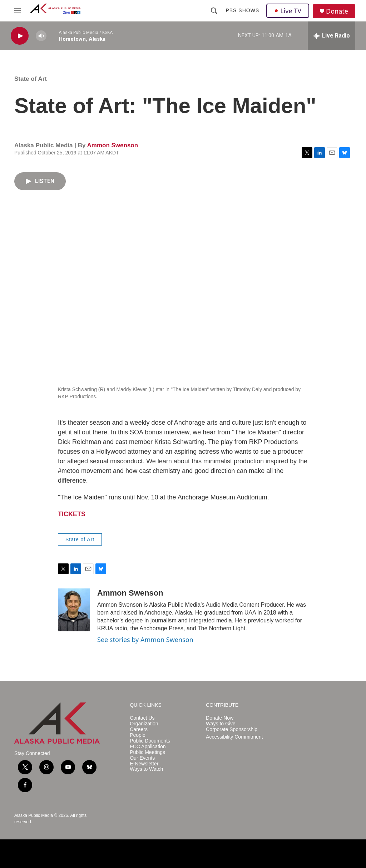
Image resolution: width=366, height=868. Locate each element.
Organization (144, 724)
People (138, 735)
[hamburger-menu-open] (18, 11)
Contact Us (142, 718)
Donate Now (220, 718)
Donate (337, 11)
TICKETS (72, 514)
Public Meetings (147, 752)
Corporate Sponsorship (232, 729)
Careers (139, 729)
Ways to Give (221, 724)
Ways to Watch (146, 769)
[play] (20, 36)
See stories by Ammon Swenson (145, 640)
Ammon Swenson (112, 145)
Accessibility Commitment (234, 737)
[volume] (41, 36)
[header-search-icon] (214, 11)
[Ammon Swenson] (74, 610)
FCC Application (148, 747)
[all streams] (332, 36)
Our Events (142, 758)
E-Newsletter (144, 764)
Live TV (288, 11)
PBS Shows (242, 10)
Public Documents (150, 741)
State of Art (31, 79)
